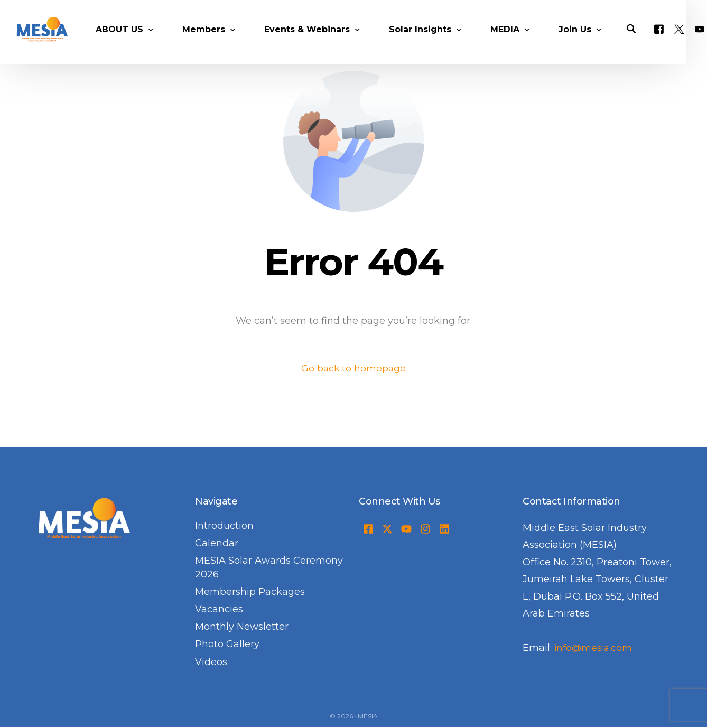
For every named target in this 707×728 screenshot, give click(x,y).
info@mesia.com (594, 648)
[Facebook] (672, 40)
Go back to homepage (354, 368)
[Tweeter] (692, 40)
